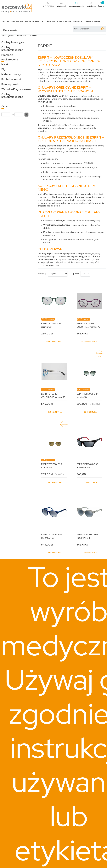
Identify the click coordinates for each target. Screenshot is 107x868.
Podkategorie (10, 60)
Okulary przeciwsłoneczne (58, 21)
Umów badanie (10, 30)
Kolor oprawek (10, 84)
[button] (26, 114)
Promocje (78, 21)
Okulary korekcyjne (34, 21)
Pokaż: (76, 274)
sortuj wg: (42, 274)
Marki (5, 64)
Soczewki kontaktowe (12, 21)
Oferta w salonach (93, 21)
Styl (4, 69)
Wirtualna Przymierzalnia (16, 89)
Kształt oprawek (11, 79)
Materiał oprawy (11, 74)
